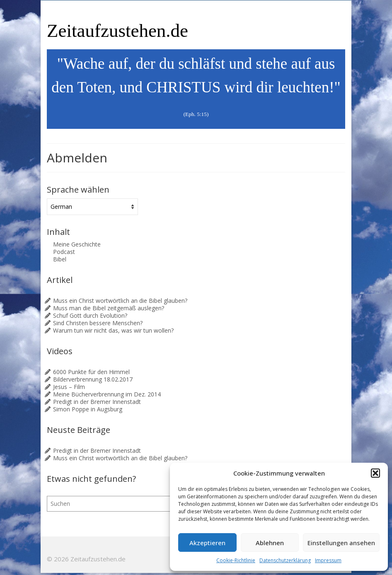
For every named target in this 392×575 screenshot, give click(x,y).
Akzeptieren (207, 543)
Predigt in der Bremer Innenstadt (97, 402)
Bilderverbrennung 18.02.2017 (93, 379)
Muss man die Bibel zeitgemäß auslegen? (109, 308)
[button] (375, 473)
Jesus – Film (69, 387)
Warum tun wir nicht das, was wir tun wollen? (113, 330)
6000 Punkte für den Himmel (91, 372)
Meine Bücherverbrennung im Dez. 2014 (107, 394)
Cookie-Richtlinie (236, 560)
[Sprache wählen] (92, 207)
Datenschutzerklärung (285, 560)
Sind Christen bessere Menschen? (98, 323)
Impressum (328, 560)
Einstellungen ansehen (341, 543)
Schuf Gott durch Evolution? (90, 315)
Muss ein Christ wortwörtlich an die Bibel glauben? (120, 301)
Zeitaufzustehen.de (117, 31)
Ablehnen (270, 543)
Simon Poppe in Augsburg (88, 409)
